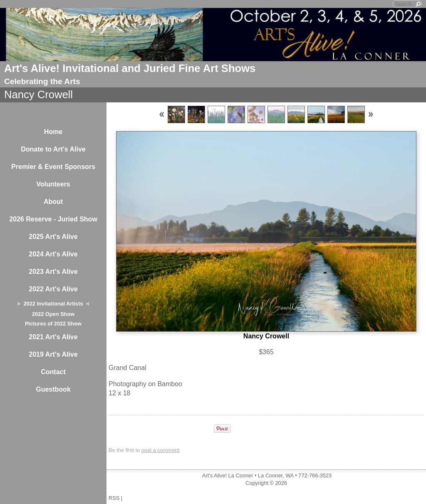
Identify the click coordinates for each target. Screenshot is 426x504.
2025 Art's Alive (53, 237)
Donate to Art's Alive (53, 149)
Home (53, 132)
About (53, 202)
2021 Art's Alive (53, 337)
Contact (53, 372)
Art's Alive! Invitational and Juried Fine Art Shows (130, 68)
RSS (114, 498)
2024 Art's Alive (53, 254)
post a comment (160, 450)
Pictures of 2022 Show (53, 324)
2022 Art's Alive (53, 289)
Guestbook (53, 389)
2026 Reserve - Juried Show (53, 219)
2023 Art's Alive (53, 272)
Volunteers (53, 184)
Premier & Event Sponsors (53, 167)
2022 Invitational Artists (53, 304)
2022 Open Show (53, 314)
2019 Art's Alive (53, 354)
